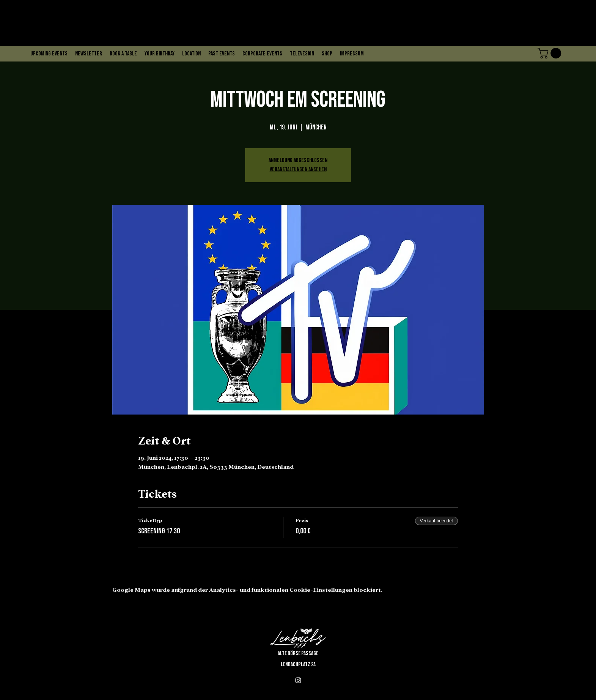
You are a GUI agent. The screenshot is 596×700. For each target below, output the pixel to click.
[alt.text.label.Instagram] (298, 680)
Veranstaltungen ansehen (298, 169)
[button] (551, 53)
